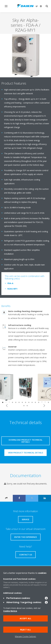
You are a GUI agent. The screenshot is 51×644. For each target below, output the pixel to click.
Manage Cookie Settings (26, 636)
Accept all (26, 618)
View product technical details (26, 453)
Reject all (26, 630)
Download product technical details (26, 441)
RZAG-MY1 (12, 289)
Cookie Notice (10, 611)
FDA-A (10, 283)
